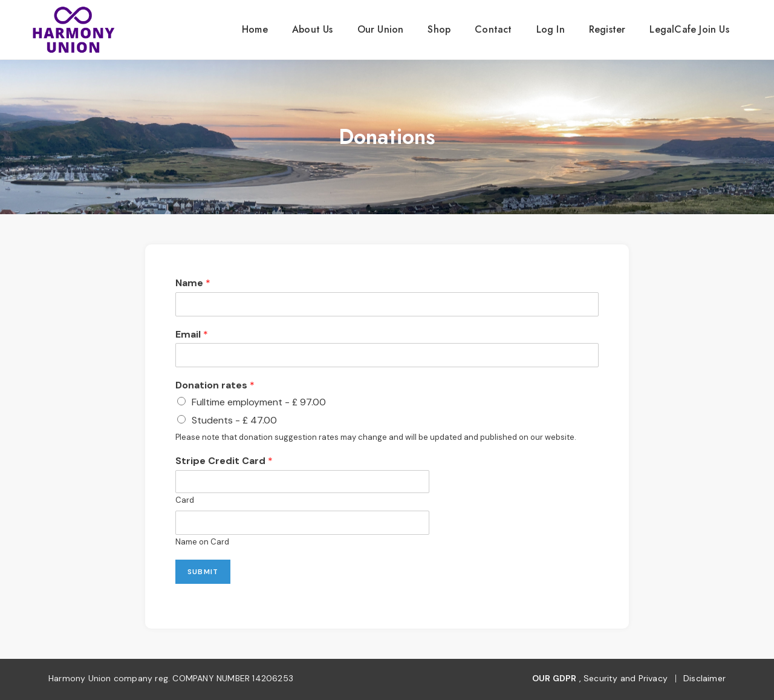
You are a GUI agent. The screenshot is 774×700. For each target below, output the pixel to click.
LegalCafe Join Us (689, 29)
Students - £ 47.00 (234, 420)
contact (493, 29)
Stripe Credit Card (224, 461)
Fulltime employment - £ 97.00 (259, 402)
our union (381, 29)
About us (313, 29)
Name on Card (202, 542)
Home (255, 29)
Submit (203, 572)
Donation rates (215, 385)
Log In (551, 29)
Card (185, 500)
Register (607, 29)
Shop (439, 29)
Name (193, 283)
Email (192, 335)
